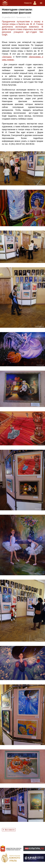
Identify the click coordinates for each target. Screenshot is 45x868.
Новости (28, 3)
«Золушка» (7, 57)
